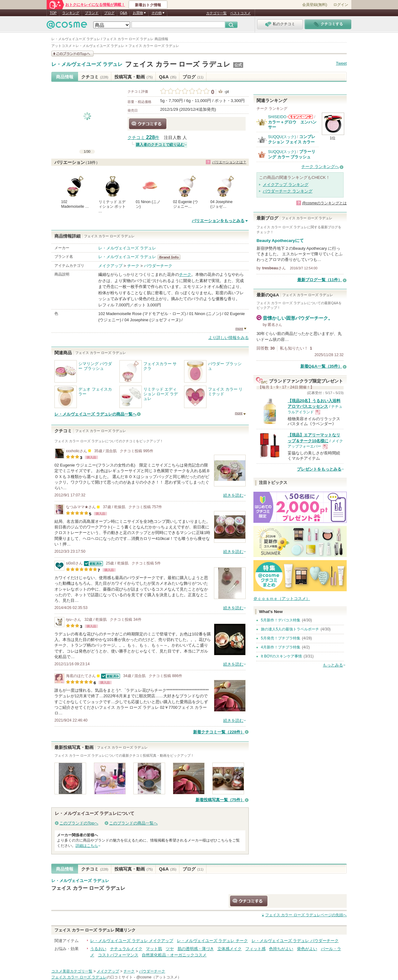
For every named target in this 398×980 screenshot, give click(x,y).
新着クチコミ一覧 (219, 732)
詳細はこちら (87, 846)
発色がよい (307, 949)
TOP (53, 13)
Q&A (124, 13)
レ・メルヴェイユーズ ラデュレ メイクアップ (132, 941)
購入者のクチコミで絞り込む (160, 145)
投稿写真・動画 (134, 77)
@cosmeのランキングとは (324, 203)
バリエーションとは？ (229, 162)
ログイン (341, 5)
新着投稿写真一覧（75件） (220, 800)
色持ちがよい (281, 949)
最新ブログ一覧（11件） (320, 280)
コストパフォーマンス (118, 955)
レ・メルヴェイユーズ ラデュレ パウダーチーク (295, 941)
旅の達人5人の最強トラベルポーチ (290, 629)
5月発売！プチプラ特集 (281, 638)
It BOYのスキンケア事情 (281, 656)
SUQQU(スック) (282, 137)
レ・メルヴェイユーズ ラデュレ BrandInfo (171, 257)
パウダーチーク (158, 266)
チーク (133, 266)
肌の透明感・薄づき (196, 949)
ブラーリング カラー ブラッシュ (292, 154)
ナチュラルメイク (126, 949)
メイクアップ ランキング (286, 185)
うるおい (98, 949)
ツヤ (170, 949)
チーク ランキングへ (320, 167)
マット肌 (154, 949)
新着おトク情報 (148, 5)
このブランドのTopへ (79, 823)
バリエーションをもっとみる (218, 221)
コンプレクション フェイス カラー (292, 139)
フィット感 (255, 949)
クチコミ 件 (143, 138)
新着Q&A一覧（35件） (321, 366)
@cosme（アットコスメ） (159, 977)
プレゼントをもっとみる (319, 469)
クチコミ (95, 77)
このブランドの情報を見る (72, 54)
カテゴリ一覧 (216, 13)
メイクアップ (110, 266)
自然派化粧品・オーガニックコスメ (174, 955)
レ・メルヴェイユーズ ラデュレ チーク (212, 941)
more (239, 328)
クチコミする (148, 124)
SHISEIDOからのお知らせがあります (300, 117)
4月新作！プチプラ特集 (281, 647)
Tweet (341, 63)
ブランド (92, 13)
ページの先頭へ (306, 915)
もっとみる (333, 665)
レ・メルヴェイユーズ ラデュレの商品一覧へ (95, 414)
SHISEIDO (277, 117)
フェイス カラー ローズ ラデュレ (178, 64)
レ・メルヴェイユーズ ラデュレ (87, 64)
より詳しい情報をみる (229, 338)
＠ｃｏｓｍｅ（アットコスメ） (282, 599)
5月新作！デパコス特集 (281, 620)
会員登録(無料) (315, 5)
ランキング (71, 13)
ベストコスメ (240, 13)
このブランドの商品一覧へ (133, 823)
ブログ (109, 13)
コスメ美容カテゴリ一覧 (72, 971)
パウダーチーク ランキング (288, 191)
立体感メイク (229, 949)
